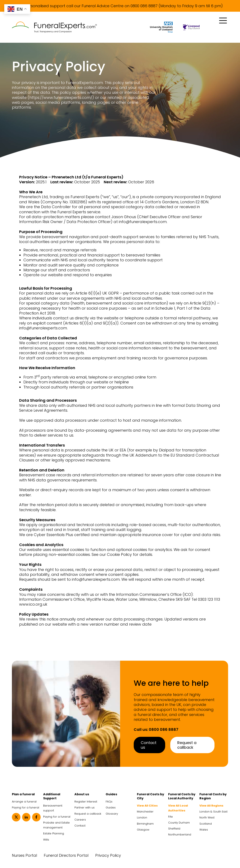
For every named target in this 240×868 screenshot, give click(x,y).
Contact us (149, 745)
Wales (204, 830)
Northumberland (180, 835)
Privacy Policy (108, 855)
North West (207, 817)
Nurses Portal (24, 855)
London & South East (213, 812)
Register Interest (86, 802)
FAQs (109, 802)
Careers (80, 820)
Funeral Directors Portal (66, 855)
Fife (170, 817)
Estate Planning (54, 833)
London (142, 817)
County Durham (179, 823)
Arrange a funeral (24, 802)
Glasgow (143, 830)
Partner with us (84, 808)
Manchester (145, 812)
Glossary (112, 814)
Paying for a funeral (26, 808)
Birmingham (145, 824)
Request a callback (187, 745)
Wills (46, 840)
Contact (80, 826)
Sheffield (174, 829)
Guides (111, 808)
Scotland (206, 824)
